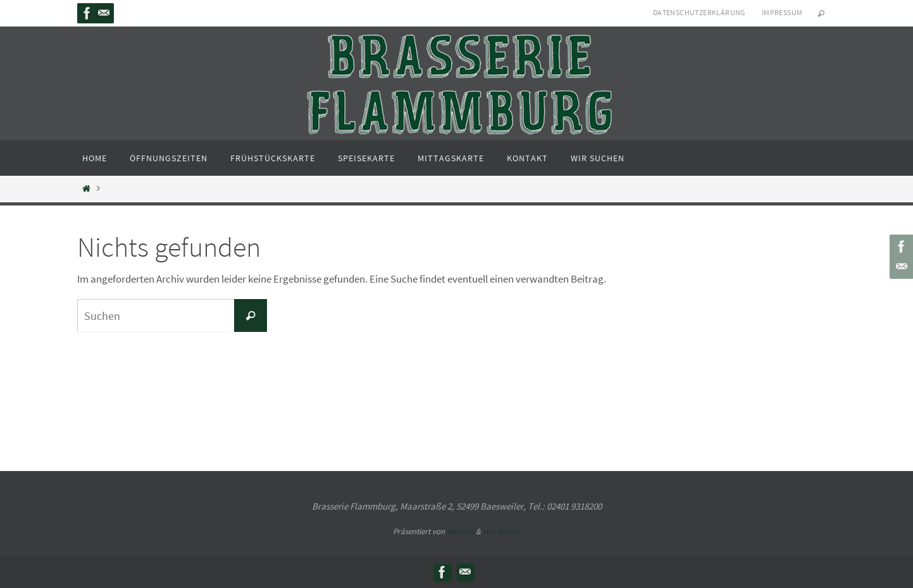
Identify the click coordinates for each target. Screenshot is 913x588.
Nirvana (460, 531)
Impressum (782, 12)
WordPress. (502, 531)
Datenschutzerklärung (699, 12)
